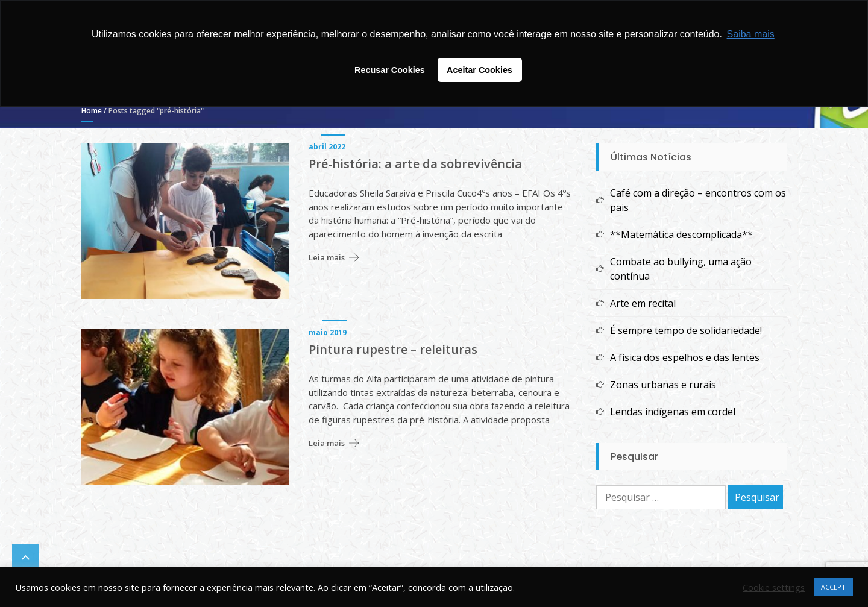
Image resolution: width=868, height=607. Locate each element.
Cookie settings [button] (774, 587)
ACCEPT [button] (833, 587)
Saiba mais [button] (751, 34)
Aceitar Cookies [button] (480, 70)
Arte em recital (643, 303)
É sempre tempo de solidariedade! (686, 330)
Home (92, 111)
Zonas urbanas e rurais (663, 385)
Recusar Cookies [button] (390, 70)
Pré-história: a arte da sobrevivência (415, 164)
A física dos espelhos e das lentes (685, 357)
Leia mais (327, 257)
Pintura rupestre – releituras (393, 350)
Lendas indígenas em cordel (673, 412)
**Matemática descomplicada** (681, 234)
